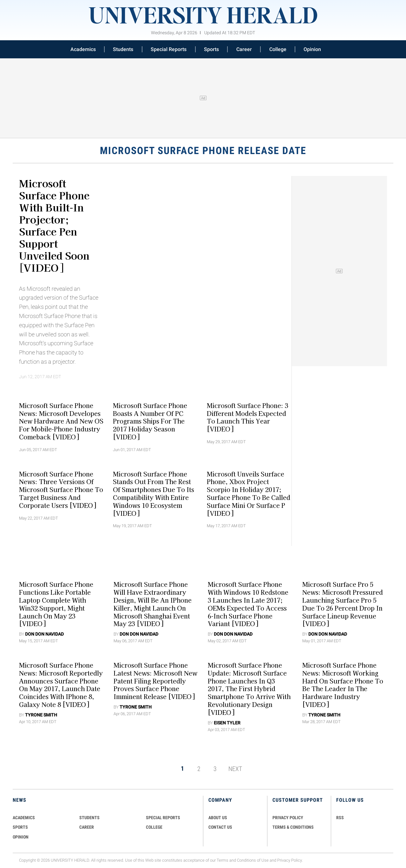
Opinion (312, 49)
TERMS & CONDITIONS (293, 827)
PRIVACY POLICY (288, 818)
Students (123, 49)
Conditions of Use (253, 860)
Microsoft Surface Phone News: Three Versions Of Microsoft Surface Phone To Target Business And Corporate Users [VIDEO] (61, 489)
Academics (83, 49)
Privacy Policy (290, 860)
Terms (223, 860)
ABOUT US (218, 818)
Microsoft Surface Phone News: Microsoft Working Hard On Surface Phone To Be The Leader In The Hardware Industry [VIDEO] (343, 685)
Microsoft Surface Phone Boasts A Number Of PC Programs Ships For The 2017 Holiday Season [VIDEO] (150, 421)
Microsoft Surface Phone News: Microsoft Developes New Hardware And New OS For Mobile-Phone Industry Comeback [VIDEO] (61, 421)
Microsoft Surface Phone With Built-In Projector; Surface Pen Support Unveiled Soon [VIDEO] (54, 225)
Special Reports (169, 49)
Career (244, 49)
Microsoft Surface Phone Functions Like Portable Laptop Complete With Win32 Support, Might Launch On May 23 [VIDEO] (56, 604)
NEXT (235, 768)
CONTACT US (220, 827)
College (278, 49)
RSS (340, 818)
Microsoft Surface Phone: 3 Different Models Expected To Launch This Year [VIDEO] (248, 417)
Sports (211, 49)
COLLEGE (154, 827)
